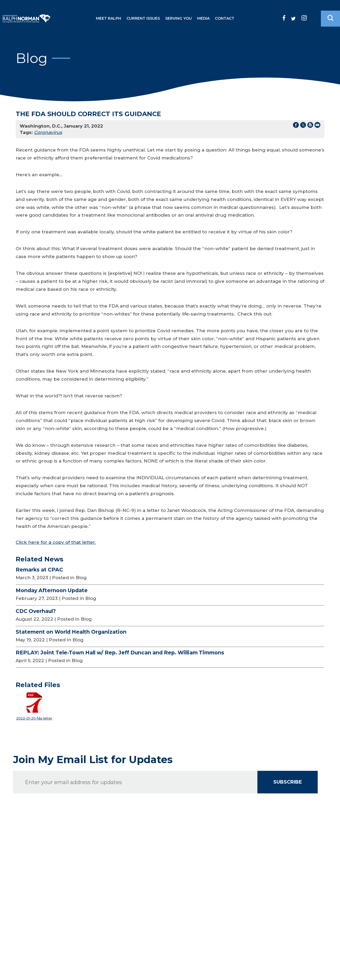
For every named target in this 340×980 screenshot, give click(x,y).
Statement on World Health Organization (71, 632)
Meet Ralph (109, 18)
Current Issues (143, 18)
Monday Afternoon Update (52, 590)
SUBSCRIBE (288, 782)
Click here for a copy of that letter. (56, 542)
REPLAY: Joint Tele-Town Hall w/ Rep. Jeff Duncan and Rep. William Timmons (120, 653)
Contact (225, 18)
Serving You (178, 18)
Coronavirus (48, 132)
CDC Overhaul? (36, 611)
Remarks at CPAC (39, 570)
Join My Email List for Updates (93, 760)
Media (203, 18)
